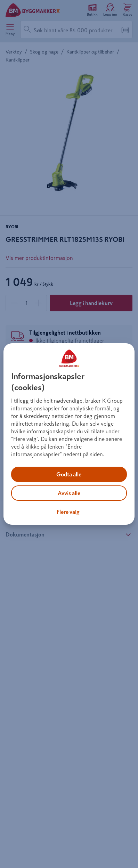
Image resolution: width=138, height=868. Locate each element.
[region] (69, 434)
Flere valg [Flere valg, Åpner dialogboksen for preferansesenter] (68, 512)
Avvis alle (69, 493)
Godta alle (69, 474)
